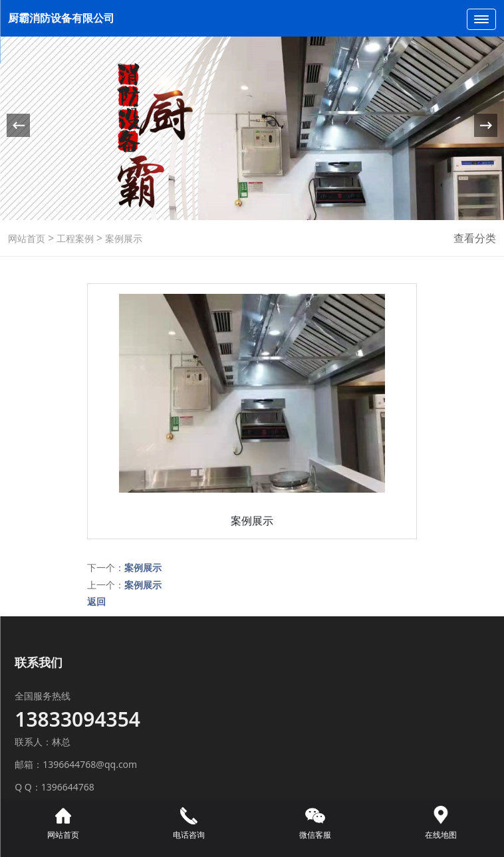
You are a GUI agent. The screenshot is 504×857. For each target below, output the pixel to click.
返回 (96, 601)
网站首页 (27, 238)
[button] (486, 125)
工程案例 (74, 238)
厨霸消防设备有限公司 (63, 18)
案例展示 (122, 238)
